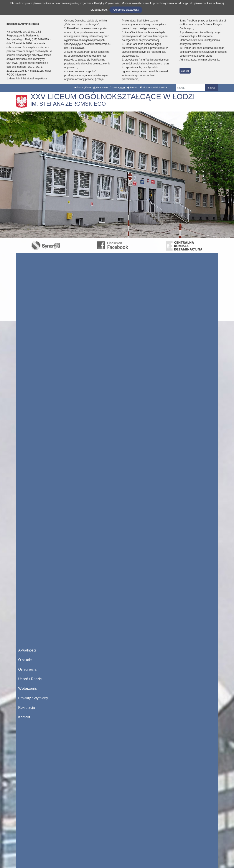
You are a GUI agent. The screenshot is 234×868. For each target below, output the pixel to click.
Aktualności (27, 650)
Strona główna (83, 88)
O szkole (25, 660)
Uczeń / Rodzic (30, 679)
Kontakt (24, 717)
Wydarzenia (27, 688)
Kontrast (133, 88)
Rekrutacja (26, 708)
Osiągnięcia (27, 669)
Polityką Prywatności (107, 3)
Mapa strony (101, 88)
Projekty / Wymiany (33, 698)
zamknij (185, 71)
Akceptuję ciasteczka (126, 10)
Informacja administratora (154, 88)
